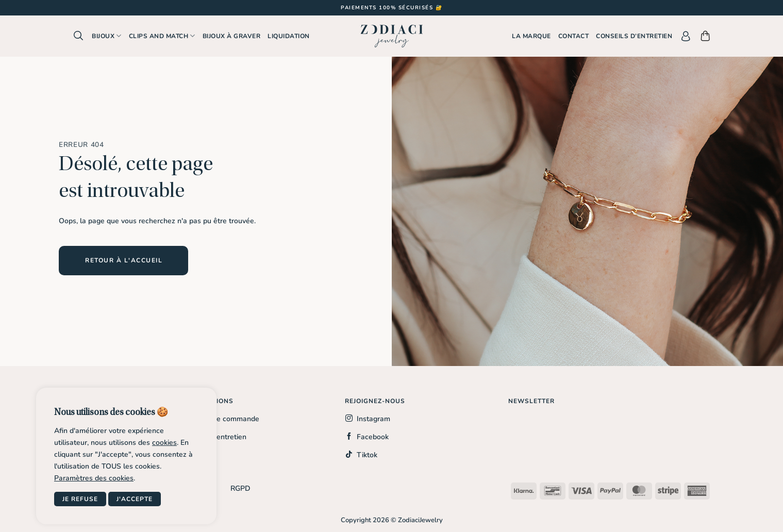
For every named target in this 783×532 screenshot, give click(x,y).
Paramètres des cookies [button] (94, 478)
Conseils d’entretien (634, 36)
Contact (574, 36)
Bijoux (107, 36)
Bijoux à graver (232, 36)
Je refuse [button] (80, 499)
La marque (531, 36)
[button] (79, 36)
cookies (164, 443)
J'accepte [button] (135, 499)
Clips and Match (162, 36)
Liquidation (289, 36)
